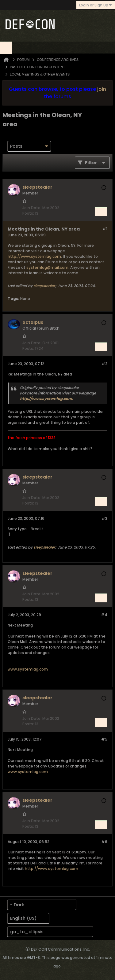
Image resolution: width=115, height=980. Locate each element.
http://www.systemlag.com (34, 256)
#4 (104, 615)
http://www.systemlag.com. (46, 399)
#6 (104, 842)
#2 (104, 364)
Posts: (28, 213)
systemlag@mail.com (47, 267)
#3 (104, 518)
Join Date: (32, 208)
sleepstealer (44, 286)
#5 (104, 739)
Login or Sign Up (96, 5)
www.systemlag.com (28, 669)
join (102, 89)
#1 (105, 229)
